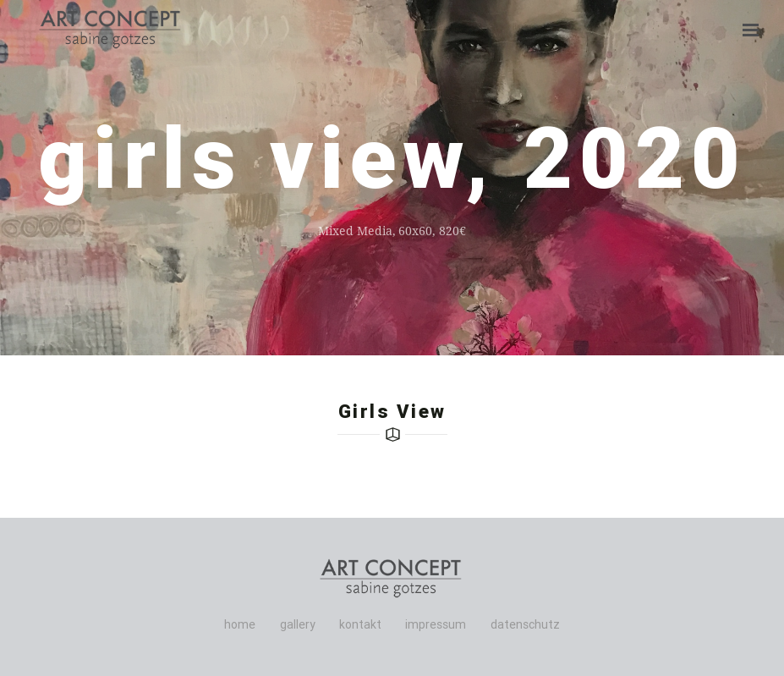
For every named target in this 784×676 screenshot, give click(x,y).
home (240, 624)
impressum (436, 624)
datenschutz (525, 624)
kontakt (360, 624)
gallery (298, 624)
